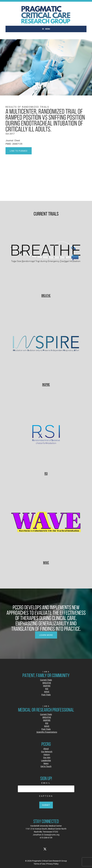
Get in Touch (46, 766)
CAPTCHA (46, 796)
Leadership (46, 760)
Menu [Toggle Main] (46, 29)
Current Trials (46, 680)
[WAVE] (46, 522)
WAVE (46, 562)
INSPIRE (46, 384)
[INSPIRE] (46, 344)
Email (46, 783)
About (46, 749)
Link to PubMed (19, 151)
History (47, 754)
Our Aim (47, 757)
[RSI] (46, 433)
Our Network (47, 752)
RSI (46, 473)
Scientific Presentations (47, 732)
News (46, 763)
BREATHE (46, 295)
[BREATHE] (46, 255)
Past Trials (46, 695)
